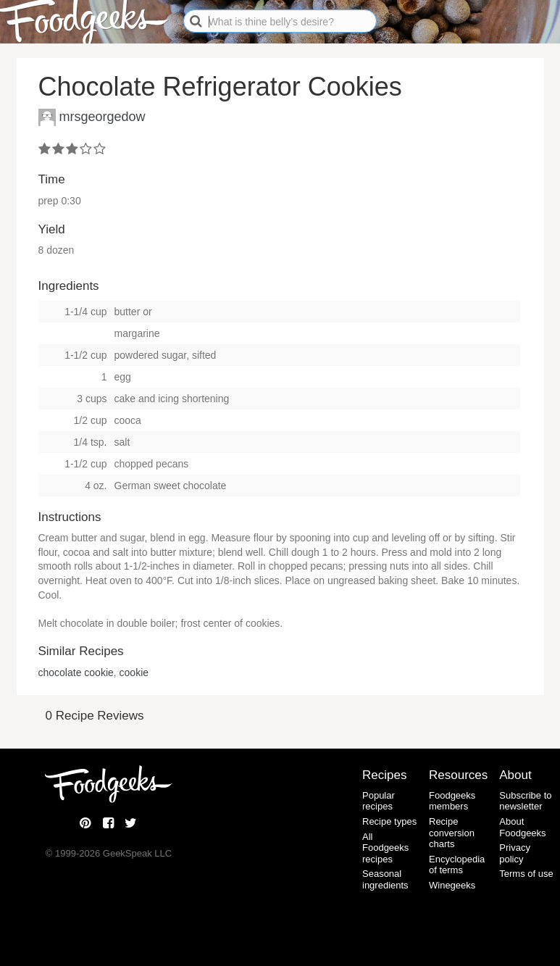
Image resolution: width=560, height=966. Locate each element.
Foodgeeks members (452, 801)
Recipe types (389, 821)
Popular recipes (379, 801)
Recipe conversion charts (452, 833)
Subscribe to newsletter (525, 801)
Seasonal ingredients (385, 879)
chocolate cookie (76, 673)
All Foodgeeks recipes (385, 848)
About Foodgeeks (522, 827)
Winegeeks (452, 885)
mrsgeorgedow (103, 116)
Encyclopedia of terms (457, 865)
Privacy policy (515, 853)
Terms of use (526, 874)
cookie (134, 673)
